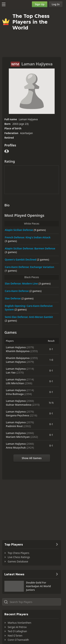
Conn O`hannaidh (18, 640)
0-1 (51, 349)
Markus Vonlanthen (19, 623)
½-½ (51, 403)
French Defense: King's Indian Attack (28, 237)
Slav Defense (13, 298)
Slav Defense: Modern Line (22, 283)
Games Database (18, 561)
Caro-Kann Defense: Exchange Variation (29, 267)
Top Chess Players (18, 553)
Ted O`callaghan (17, 631)
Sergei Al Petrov (17, 627)
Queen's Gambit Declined (21, 260)
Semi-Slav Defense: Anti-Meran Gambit (29, 317)
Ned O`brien (15, 636)
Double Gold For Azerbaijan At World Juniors (38, 586)
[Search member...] (32, 602)
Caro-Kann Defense (17, 291)
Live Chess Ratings (19, 557)
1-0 (51, 360)
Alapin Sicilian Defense (19, 230)
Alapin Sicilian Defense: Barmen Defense (30, 248)
